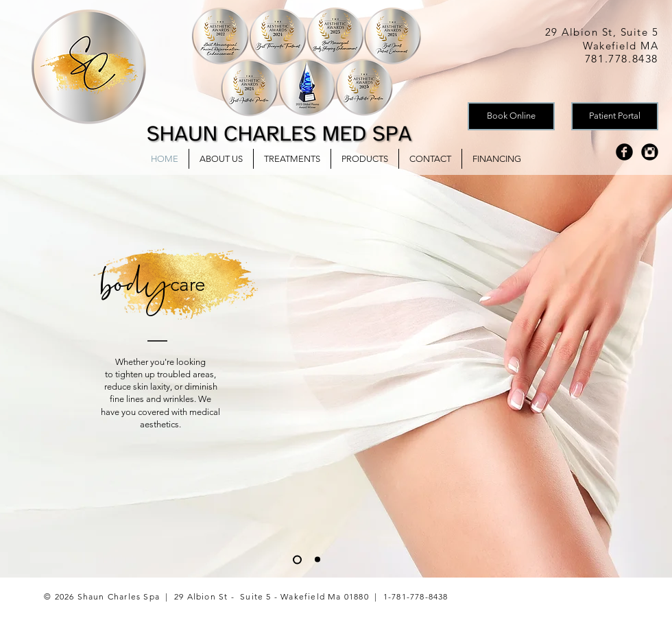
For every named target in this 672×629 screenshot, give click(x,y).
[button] (292, 159)
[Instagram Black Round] (650, 152)
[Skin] (317, 560)
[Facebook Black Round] (624, 152)
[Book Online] (511, 116)
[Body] (297, 559)
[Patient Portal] (615, 116)
